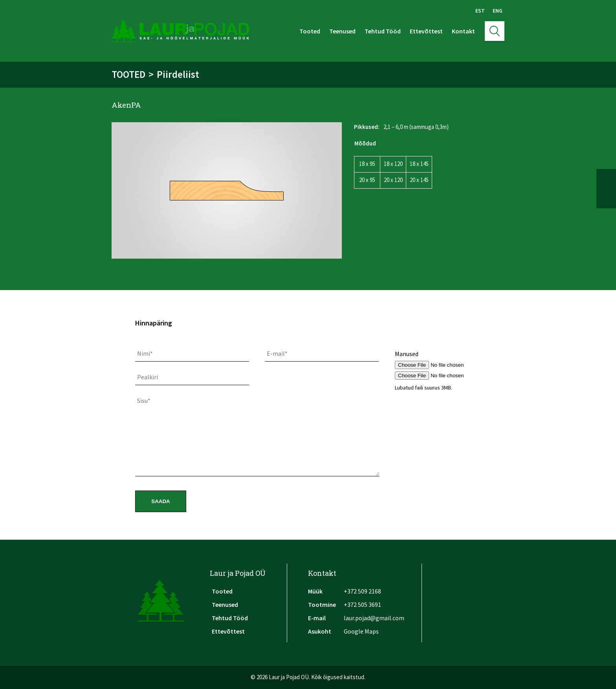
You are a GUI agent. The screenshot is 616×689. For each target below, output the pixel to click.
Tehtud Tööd (383, 31)
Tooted (310, 31)
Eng (498, 11)
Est (480, 11)
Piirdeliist (178, 74)
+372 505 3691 (362, 604)
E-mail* (277, 353)
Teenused (342, 31)
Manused (407, 354)
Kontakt (463, 31)
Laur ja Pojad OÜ (238, 573)
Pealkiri (148, 377)
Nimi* (145, 353)
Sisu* (144, 401)
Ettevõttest (426, 31)
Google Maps (361, 631)
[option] (227, 190)
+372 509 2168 (362, 591)
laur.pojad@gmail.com (374, 618)
